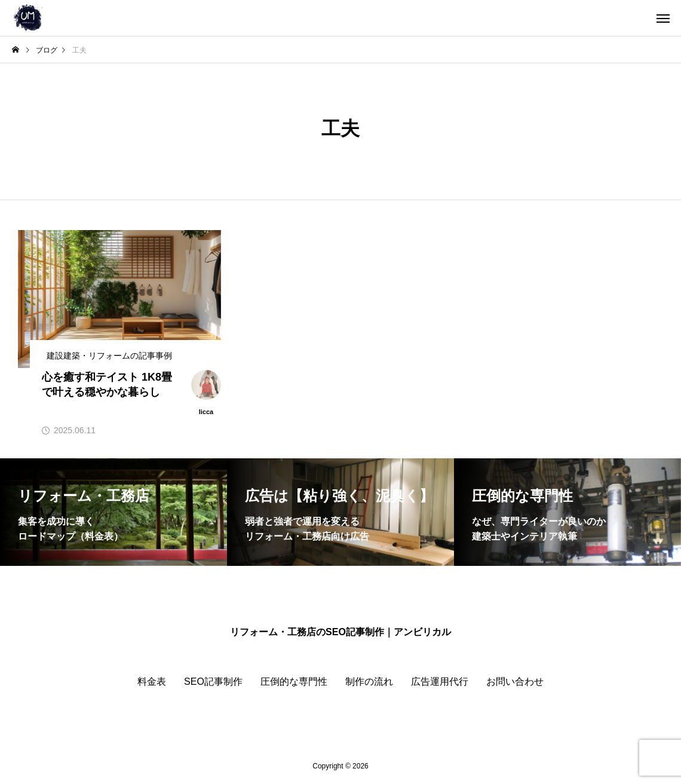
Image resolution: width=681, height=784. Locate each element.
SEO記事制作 (213, 682)
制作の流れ (369, 682)
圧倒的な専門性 (294, 682)
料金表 (152, 682)
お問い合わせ (515, 682)
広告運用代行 (440, 682)
